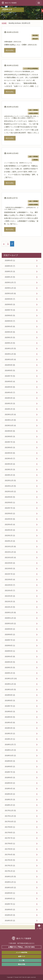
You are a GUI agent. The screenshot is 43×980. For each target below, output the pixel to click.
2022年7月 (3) (10, 508)
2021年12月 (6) (10, 546)
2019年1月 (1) (10, 739)
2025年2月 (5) (10, 337)
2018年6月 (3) (10, 778)
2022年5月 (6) (10, 519)
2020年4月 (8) (10, 657)
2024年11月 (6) (10, 354)
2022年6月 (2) (10, 513)
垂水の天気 (22, 964)
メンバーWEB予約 (22, 952)
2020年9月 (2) (10, 629)
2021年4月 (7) (10, 590)
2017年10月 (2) (10, 822)
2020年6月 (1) (10, 646)
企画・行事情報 (33, 110)
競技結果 (35, 39)
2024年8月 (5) (10, 370)
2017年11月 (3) (10, 816)
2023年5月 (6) (10, 453)
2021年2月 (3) (10, 601)
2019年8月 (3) (10, 701)
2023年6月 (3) (10, 447)
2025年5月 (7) (10, 321)
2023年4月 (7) (10, 458)
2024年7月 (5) (10, 376)
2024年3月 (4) (10, 398)
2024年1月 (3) (10, 409)
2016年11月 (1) (10, 882)
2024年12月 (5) (10, 348)
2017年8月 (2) (10, 833)
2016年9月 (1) (10, 893)
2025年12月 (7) (10, 282)
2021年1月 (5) (10, 607)
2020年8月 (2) (10, 635)
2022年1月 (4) (10, 541)
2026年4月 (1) (10, 260)
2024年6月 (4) (10, 381)
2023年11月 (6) (10, 420)
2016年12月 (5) (10, 877)
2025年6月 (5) (10, 315)
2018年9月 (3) (10, 761)
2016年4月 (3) (10, 915)
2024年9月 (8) (10, 365)
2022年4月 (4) (10, 524)
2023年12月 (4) (10, 414)
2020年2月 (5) (10, 668)
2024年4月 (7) (10, 392)
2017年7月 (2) (10, 838)
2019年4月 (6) (10, 723)
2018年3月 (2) (10, 794)
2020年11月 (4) (10, 618)
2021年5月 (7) (10, 585)
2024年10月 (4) (10, 359)
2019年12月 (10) (11, 679)
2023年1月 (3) (10, 475)
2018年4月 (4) (10, 789)
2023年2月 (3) (10, 469)
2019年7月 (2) (10, 706)
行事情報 (35, 160)
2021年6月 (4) (10, 579)
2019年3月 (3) (10, 728)
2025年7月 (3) (10, 310)
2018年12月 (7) (10, 745)
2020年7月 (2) (10, 640)
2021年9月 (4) (10, 563)
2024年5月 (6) (10, 387)
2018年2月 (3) (10, 800)
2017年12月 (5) (10, 811)
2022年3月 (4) (10, 530)
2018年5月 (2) (10, 783)
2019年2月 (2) (10, 734)
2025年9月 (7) (10, 299)
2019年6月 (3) (10, 712)
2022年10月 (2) (10, 491)
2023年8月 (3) (10, 436)
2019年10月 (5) (10, 690)
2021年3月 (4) (10, 596)
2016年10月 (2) (10, 888)
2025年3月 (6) (10, 332)
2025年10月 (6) (10, 293)
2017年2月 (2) (10, 866)
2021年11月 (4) (10, 552)
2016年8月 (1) (10, 899)
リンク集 (22, 960)
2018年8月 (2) (10, 767)
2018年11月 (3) (10, 750)
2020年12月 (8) (10, 612)
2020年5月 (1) (10, 651)
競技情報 (35, 35)
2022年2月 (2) (10, 535)
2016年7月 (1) (10, 904)
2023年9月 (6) (10, 431)
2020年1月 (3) (10, 673)
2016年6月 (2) (10, 910)
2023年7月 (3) (10, 442)
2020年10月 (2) (10, 624)
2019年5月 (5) (10, 717)
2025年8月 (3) (10, 304)
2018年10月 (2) (10, 756)
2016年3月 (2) (10, 921)
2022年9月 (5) (10, 497)
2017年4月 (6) (10, 855)
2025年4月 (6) (10, 326)
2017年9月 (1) (10, 827)
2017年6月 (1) (10, 844)
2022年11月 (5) (10, 486)
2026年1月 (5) (10, 277)
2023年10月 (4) (10, 425)
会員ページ (22, 956)
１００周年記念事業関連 (31, 69)
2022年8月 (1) (10, 502)
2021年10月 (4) (10, 557)
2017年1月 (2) (10, 871)
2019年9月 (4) (10, 695)
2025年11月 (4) (10, 288)
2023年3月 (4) (10, 464)
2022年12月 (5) (10, 480)
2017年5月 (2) (10, 849)
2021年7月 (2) (10, 574)
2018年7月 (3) (10, 772)
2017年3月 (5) (10, 860)
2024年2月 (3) (10, 403)
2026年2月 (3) (10, 271)
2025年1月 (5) (10, 343)
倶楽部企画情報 (33, 113)
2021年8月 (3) (10, 568)
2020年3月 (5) (10, 662)
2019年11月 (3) (10, 684)
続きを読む (10, 50)
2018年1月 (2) (10, 805)
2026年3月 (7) (10, 266)
